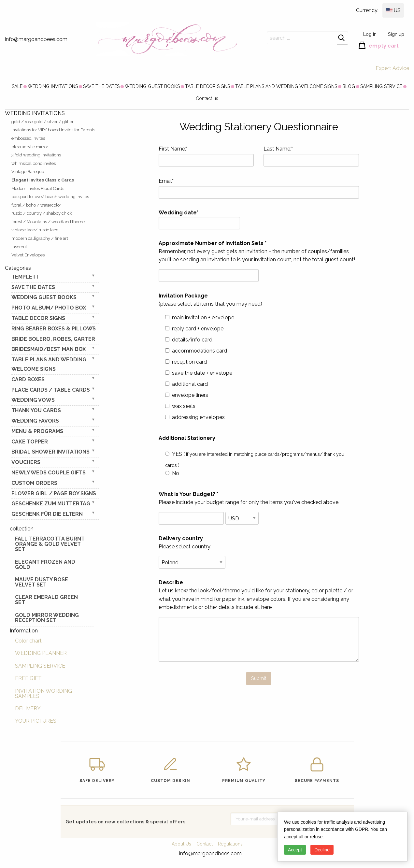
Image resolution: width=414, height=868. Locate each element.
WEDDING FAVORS (35, 421)
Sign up (396, 34)
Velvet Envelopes (28, 255)
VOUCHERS (26, 462)
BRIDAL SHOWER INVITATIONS (50, 452)
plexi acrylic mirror (30, 147)
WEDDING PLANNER (41, 653)
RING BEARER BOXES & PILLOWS (54, 329)
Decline (322, 850)
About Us (181, 844)
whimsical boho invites (34, 163)
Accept (295, 850)
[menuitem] (17, 86)
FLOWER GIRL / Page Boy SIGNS (54, 493)
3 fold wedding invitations (36, 155)
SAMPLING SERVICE (381, 86)
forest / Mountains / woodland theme (48, 222)
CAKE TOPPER (30, 442)
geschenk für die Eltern (47, 514)
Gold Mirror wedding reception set (47, 618)
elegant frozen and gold (45, 564)
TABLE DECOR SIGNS (207, 86)
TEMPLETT (25, 277)
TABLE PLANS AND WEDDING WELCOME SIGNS (286, 86)
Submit (259, 678)
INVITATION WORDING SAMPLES (43, 694)
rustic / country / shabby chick (42, 213)
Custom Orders (34, 483)
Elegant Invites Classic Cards (43, 180)
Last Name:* (311, 156)
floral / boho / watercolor (36, 205)
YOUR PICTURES (36, 721)
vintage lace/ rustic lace (35, 230)
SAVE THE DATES (101, 86)
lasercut (19, 247)
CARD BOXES (28, 379)
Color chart (28, 641)
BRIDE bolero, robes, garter (53, 339)
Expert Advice (392, 68)
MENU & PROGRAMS (37, 431)
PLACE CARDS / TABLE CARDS (51, 390)
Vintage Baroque (28, 172)
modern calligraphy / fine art (40, 238)
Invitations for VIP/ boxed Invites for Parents (53, 130)
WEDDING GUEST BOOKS (152, 86)
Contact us (207, 98)
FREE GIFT (28, 678)
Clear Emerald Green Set (46, 600)
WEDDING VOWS (33, 400)
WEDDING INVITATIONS (53, 86)
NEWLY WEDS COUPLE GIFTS (49, 473)
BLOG (349, 86)
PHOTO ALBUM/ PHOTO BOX (49, 308)
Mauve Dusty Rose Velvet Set (42, 582)
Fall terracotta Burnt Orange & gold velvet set (50, 544)
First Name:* (206, 156)
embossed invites (28, 138)
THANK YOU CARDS (36, 410)
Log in (370, 34)
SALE (17, 86)
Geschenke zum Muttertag (51, 504)
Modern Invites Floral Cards (38, 188)
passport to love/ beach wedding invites (50, 197)
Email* (259, 188)
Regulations (230, 844)
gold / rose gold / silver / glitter (43, 122)
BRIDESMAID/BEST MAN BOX (49, 349)
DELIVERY (28, 709)
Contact (205, 844)
